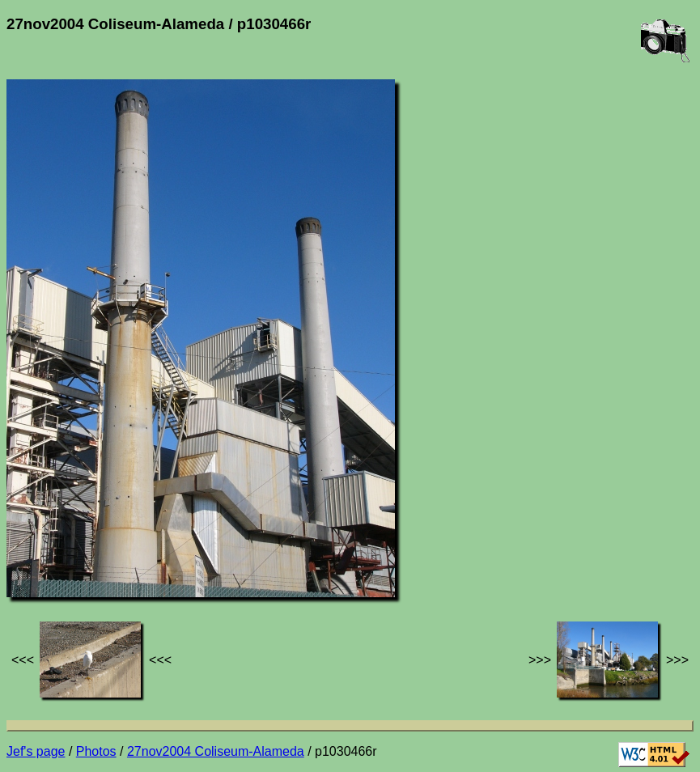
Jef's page (36, 751)
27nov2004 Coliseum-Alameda (216, 751)
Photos (96, 751)
